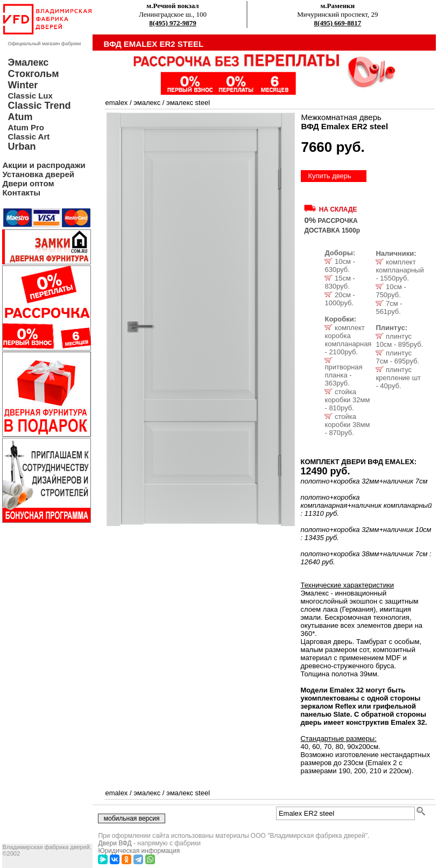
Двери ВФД (115, 843)
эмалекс (147, 103)
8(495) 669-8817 (337, 23)
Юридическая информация (139, 851)
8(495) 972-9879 (173, 23)
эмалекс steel (188, 103)
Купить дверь (329, 176)
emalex (116, 103)
